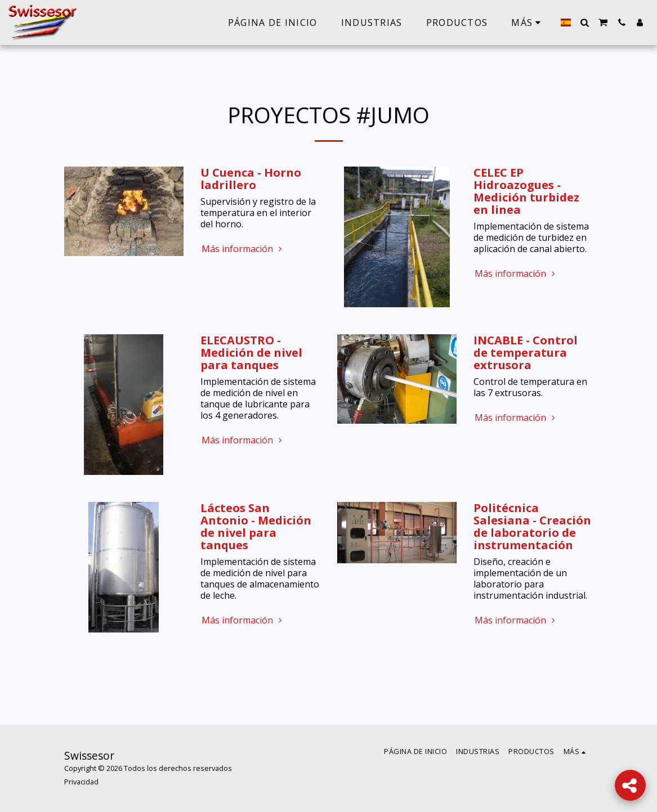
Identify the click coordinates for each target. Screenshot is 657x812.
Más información (243, 249)
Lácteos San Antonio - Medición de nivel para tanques (256, 526)
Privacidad (81, 782)
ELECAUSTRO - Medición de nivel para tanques (251, 353)
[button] (584, 23)
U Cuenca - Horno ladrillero (251, 179)
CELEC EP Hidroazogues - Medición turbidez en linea (526, 191)
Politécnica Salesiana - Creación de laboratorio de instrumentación (532, 526)
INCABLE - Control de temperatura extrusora (526, 353)
